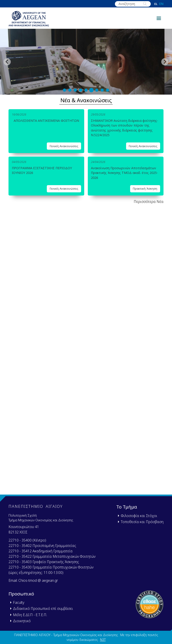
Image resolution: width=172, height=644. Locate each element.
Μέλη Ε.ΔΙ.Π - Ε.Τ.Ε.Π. (30, 615)
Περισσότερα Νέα (149, 202)
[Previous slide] (7, 62)
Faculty (19, 602)
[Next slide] (165, 62)
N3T (103, 640)
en (161, 4)
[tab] (64, 90)
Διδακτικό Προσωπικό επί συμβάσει (43, 608)
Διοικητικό (22, 621)
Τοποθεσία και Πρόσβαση (142, 522)
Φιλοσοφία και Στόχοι (139, 516)
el (156, 4)
